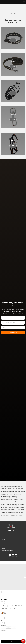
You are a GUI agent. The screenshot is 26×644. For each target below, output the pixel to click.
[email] (13, 556)
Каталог (15, 13)
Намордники (13, 88)
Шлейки (13, 141)
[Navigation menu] (24, 2)
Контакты (3, 548)
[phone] (10, 556)
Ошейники (13, 35)
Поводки (13, 61)
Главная (11, 13)
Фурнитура (13, 114)
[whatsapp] (16, 556)
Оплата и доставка (5, 544)
